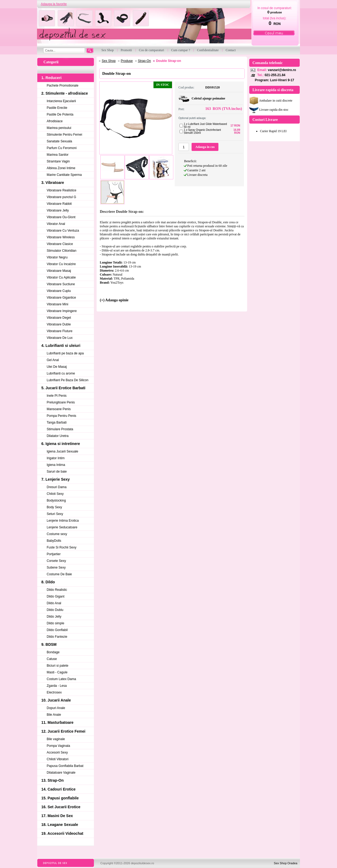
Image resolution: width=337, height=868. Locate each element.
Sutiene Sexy (56, 567)
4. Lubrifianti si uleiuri (61, 346)
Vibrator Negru (57, 257)
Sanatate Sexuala (59, 141)
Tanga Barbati (57, 422)
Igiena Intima (56, 465)
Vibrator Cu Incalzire (61, 264)
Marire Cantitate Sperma (64, 175)
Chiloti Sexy (55, 494)
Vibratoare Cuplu (59, 291)
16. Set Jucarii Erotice (61, 807)
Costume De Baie (59, 574)
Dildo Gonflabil (57, 630)
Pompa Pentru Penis (61, 416)
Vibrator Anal (56, 224)
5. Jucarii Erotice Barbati (63, 388)
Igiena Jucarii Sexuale (62, 451)
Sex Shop (109, 61)
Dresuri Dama (57, 487)
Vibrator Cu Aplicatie (61, 277)
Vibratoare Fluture (60, 331)
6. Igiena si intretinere (61, 444)
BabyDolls (54, 541)
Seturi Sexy (55, 514)
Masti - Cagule (57, 672)
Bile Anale (54, 715)
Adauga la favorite (54, 4)
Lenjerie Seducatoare (62, 527)
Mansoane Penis (59, 409)
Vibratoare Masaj (59, 271)
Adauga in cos (205, 147)
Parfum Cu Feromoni (62, 148)
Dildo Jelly (54, 617)
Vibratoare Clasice (60, 244)
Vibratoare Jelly (58, 210)
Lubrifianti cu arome (61, 373)
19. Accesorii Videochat (62, 833)
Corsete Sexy (56, 561)
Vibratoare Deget (59, 318)
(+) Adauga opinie (114, 300)
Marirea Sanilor (58, 155)
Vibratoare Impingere (62, 311)
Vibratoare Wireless (61, 237)
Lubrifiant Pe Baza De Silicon (67, 380)
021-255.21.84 (275, 75)
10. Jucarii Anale (56, 700)
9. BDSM (49, 644)
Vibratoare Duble (59, 324)
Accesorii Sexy (57, 752)
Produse (127, 61)
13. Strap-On (52, 780)
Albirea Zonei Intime (61, 168)
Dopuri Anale (56, 708)
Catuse (52, 659)
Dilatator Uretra (58, 436)
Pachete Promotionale (63, 86)
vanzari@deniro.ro (282, 70)
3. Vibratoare (53, 183)
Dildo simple (55, 623)
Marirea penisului (59, 128)
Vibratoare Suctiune (61, 284)
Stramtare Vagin (58, 161)
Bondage (53, 652)
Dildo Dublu (55, 610)
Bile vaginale (56, 739)
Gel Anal (53, 360)
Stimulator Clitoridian (62, 251)
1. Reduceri (51, 78)
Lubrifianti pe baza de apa (65, 353)
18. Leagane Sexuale (60, 825)
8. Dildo (48, 582)
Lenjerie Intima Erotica (63, 521)
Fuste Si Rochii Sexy (62, 547)
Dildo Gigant (56, 596)
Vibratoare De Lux (60, 338)
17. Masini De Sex (57, 816)
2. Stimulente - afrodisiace (65, 93)
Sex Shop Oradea (286, 863)
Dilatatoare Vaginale (61, 773)
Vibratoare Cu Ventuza (63, 231)
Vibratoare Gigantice (61, 298)
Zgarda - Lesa (57, 686)
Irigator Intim (56, 458)
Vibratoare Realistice (62, 190)
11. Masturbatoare (57, 722)
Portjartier (54, 554)
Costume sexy (57, 534)
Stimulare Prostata (60, 429)
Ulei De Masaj (57, 367)
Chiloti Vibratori (58, 759)
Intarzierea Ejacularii (61, 101)
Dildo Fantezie (57, 637)
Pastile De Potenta (60, 114)
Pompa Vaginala (58, 746)
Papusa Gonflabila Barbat (65, 766)
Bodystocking (56, 500)
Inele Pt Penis (57, 396)
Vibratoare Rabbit (59, 204)
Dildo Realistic (57, 590)
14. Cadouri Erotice (58, 789)
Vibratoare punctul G (61, 197)
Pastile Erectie (57, 108)
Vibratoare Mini (57, 304)
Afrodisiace (55, 121)
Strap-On (144, 61)
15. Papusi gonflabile (60, 798)
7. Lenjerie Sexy (56, 479)
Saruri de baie (57, 472)
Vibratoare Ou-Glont (61, 217)
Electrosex (54, 692)
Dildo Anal (54, 603)
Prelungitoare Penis (61, 402)
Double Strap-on (168, 61)
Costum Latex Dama (61, 679)
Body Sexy (54, 507)
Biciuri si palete (58, 666)
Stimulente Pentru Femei (64, 135)
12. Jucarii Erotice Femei (63, 731)
